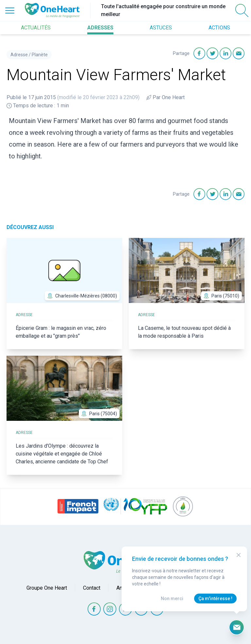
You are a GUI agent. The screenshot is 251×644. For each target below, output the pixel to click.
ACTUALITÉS (36, 28)
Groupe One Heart (47, 588)
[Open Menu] (10, 10)
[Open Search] (242, 10)
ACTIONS (219, 28)
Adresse (19, 55)
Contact (92, 588)
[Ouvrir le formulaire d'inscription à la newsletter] (237, 627)
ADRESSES (100, 28)
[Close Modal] (239, 555)
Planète (40, 55)
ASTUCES (161, 28)
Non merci (172, 599)
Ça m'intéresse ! (215, 599)
